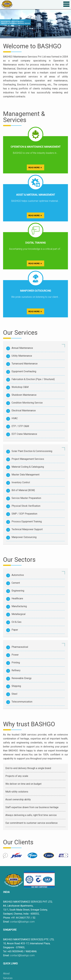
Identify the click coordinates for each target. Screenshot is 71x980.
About (6, 973)
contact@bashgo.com (22, 922)
